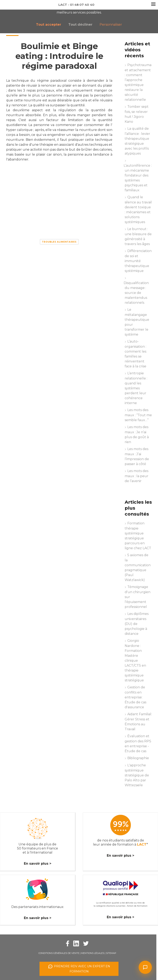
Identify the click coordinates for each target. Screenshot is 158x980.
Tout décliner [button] (80, 25)
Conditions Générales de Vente (59, 953)
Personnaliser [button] (111, 25)
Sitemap (111, 953)
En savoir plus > (38, 864)
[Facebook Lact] (68, 943)
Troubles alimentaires (59, 242)
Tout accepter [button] (49, 25)
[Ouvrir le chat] (145, 967)
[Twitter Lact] (86, 943)
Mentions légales (93, 953)
